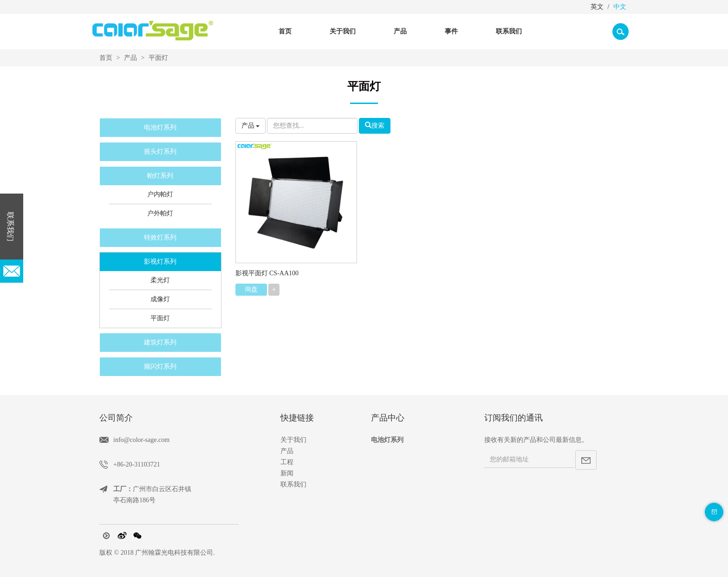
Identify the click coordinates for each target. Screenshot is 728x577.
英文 (597, 7)
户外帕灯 (160, 213)
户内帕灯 (160, 194)
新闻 (287, 473)
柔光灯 (160, 280)
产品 (130, 58)
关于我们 (293, 440)
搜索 (375, 125)
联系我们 (509, 31)
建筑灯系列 (160, 342)
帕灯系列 (160, 176)
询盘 (251, 289)
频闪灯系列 (160, 366)
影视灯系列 (160, 262)
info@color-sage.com (141, 440)
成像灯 (160, 299)
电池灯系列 (160, 127)
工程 (287, 462)
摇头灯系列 (160, 152)
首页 (285, 31)
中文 (620, 7)
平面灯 (158, 58)
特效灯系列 (160, 237)
